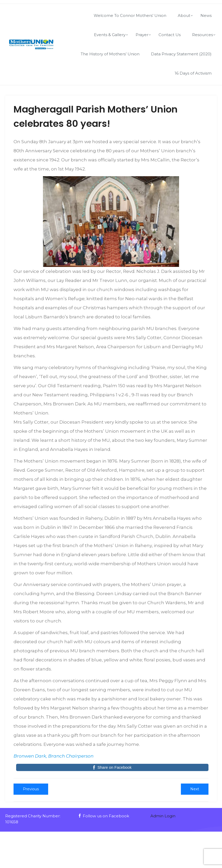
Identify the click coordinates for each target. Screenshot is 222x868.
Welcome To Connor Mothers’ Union (130, 15)
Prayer (142, 35)
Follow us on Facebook (103, 816)
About (184, 15)
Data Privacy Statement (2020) (181, 54)
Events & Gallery (110, 35)
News (206, 15)
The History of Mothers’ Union (110, 54)
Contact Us (170, 35)
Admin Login (163, 816)
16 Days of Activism (193, 73)
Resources (202, 35)
